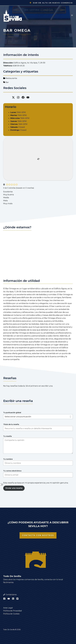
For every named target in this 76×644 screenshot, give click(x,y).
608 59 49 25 (19, 66)
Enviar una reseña (14, 488)
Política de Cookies (11, 614)
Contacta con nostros (38, 535)
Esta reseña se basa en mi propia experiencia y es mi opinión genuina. (36, 483)
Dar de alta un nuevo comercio (53, 3)
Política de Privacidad (13, 611)
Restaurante (11, 78)
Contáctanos (11, 595)
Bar (7, 82)
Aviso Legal (8, 608)
